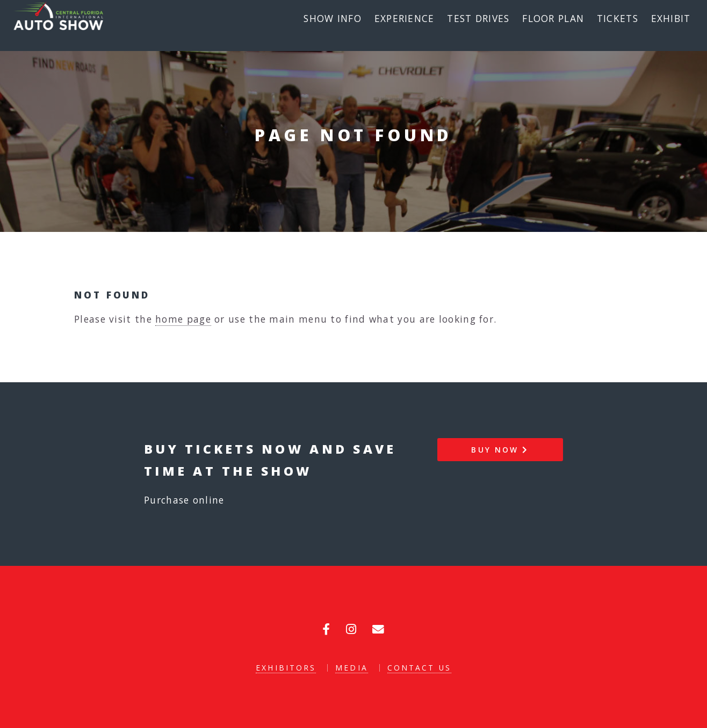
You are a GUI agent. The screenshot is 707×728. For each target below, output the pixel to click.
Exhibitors (286, 668)
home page (183, 319)
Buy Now (500, 450)
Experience (405, 18)
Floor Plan (553, 18)
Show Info (333, 18)
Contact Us (419, 668)
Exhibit (671, 18)
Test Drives (478, 18)
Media (352, 668)
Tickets (618, 18)
